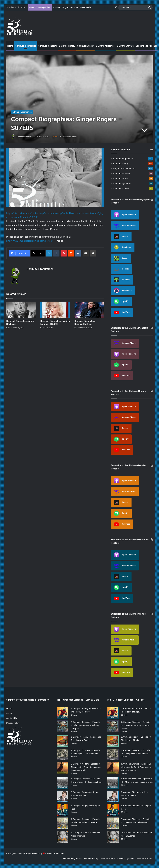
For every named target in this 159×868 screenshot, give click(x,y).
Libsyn (121, 258)
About (9, 713)
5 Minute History (67, 46)
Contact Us (12, 718)
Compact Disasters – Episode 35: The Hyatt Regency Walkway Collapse (85, 725)
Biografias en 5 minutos (124, 169)
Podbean (122, 280)
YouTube (122, 312)
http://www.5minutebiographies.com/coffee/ (30, 241)
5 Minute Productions (26, 137)
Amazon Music (125, 226)
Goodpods (123, 247)
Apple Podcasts (125, 215)
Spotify (121, 302)
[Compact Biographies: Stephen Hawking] (89, 310)
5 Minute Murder (85, 46)
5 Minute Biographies (26, 46)
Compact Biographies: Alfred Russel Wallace (73, 7)
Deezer (121, 237)
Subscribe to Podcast (146, 46)
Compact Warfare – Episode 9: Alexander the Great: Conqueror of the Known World (86, 767)
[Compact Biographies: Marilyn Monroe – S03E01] (55, 310)
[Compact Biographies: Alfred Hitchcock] (21, 310)
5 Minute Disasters (48, 46)
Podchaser (123, 291)
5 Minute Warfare (125, 46)
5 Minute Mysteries (105, 46)
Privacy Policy (13, 723)
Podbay (121, 269)
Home (10, 46)
